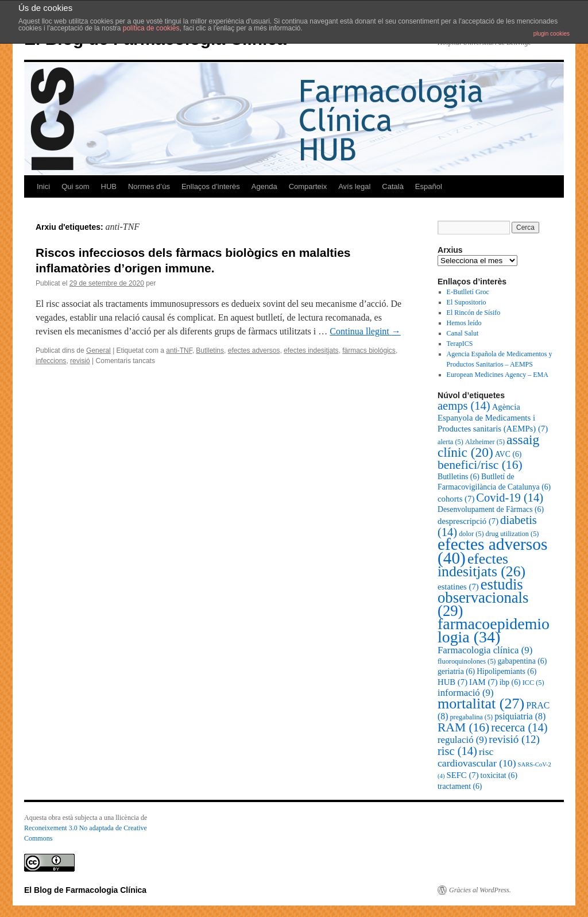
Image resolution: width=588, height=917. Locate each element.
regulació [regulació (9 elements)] (462, 740)
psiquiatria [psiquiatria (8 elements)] (520, 716)
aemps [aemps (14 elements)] (464, 406)
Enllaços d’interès (211, 186)
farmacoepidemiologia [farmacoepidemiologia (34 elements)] (494, 630)
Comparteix (308, 186)
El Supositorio (467, 302)
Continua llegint (365, 331)
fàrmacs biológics (369, 350)
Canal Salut (463, 333)
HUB (109, 186)
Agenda (264, 186)
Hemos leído (464, 323)
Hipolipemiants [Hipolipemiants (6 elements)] (506, 671)
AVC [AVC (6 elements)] (508, 454)
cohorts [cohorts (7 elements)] (456, 499)
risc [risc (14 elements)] (457, 751)
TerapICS (460, 344)
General (98, 350)
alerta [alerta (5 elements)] (450, 442)
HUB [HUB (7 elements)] (452, 682)
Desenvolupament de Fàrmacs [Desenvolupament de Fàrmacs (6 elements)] (491, 509)
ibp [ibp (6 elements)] (510, 682)
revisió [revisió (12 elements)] (514, 739)
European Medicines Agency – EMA (498, 375)
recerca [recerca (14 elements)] (519, 727)
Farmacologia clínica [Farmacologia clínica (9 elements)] (485, 650)
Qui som (75, 186)
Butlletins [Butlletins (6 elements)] (459, 477)
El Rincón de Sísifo (474, 313)
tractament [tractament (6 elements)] (460, 786)
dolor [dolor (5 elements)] (471, 534)
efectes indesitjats (311, 350)
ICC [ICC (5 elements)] (533, 683)
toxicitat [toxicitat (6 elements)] (499, 775)
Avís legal (354, 186)
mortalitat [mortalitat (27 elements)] (481, 704)
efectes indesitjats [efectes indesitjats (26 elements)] (481, 565)
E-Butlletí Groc (468, 292)
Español (429, 186)
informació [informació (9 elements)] (466, 693)
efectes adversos (254, 350)
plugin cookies (552, 34)
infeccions (51, 361)
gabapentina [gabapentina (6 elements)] (522, 661)
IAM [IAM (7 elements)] (483, 682)
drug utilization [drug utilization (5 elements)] (512, 534)
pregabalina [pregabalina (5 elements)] (471, 717)
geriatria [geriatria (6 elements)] (456, 671)
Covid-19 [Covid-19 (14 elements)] (510, 498)
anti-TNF (179, 350)
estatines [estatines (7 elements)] (458, 587)
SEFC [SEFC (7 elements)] (462, 775)
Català (393, 186)
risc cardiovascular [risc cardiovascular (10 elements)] (477, 757)
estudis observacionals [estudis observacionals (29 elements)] (483, 598)
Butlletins (210, 350)
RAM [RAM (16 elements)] (463, 727)
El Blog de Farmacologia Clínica (85, 890)
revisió (80, 361)
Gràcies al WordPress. (480, 890)
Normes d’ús (149, 186)
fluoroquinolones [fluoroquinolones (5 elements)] (467, 661)
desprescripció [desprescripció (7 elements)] (468, 521)
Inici (43, 186)
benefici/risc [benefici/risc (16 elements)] (480, 465)
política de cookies (151, 28)
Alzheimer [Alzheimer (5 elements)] (485, 442)
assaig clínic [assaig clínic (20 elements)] (488, 446)
